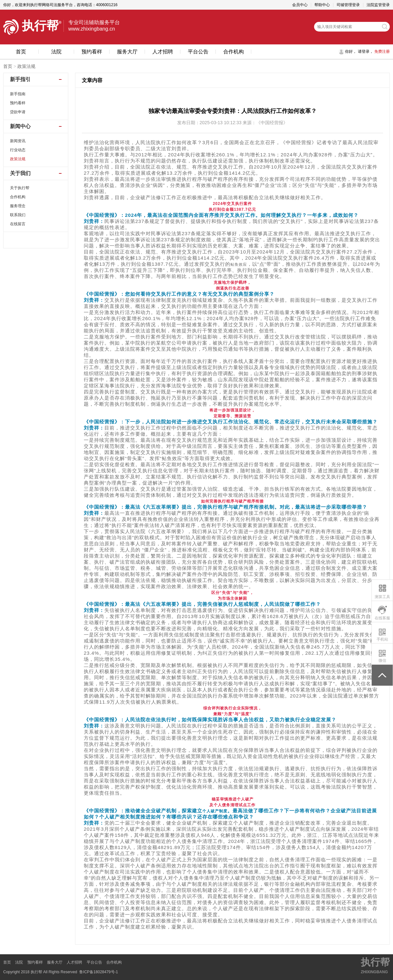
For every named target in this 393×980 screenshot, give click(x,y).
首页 (21, 52)
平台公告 (198, 52)
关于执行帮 (20, 188)
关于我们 (20, 173)
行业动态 (18, 150)
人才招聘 (163, 52)
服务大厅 (127, 52)
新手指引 (20, 79)
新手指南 (18, 94)
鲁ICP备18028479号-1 (99, 972)
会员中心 (300, 5)
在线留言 (18, 224)
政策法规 (26, 66)
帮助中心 (322, 5)
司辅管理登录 (348, 5)
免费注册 (382, 51)
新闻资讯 (18, 141)
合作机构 (234, 52)
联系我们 (18, 215)
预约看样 (92, 52)
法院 (56, 52)
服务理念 (18, 206)
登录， (368, 51)
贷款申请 (18, 112)
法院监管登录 (378, 5)
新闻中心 (20, 126)
